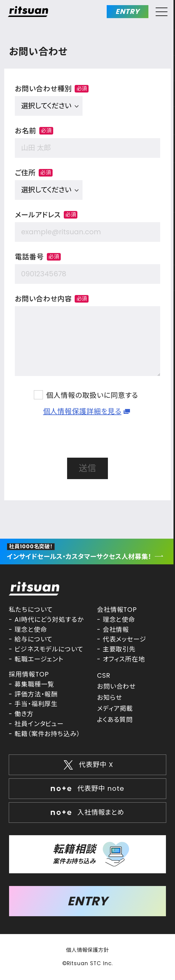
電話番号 (38, 257)
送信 (87, 468)
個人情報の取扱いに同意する (92, 395)
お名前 (34, 131)
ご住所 (34, 173)
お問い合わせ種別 (52, 89)
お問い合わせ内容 (52, 299)
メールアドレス (46, 215)
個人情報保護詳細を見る (82, 411)
